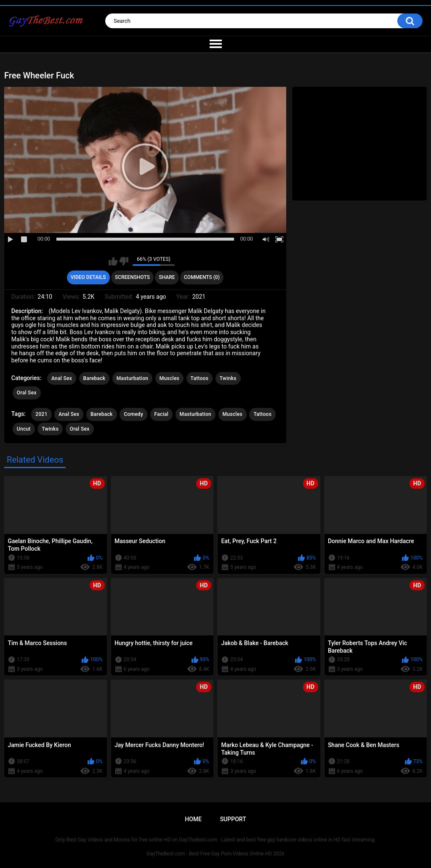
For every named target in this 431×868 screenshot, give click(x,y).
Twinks (228, 378)
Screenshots (132, 277)
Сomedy (133, 414)
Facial (162, 414)
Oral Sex (27, 393)
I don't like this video (124, 261)
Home (193, 819)
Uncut (24, 429)
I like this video (113, 261)
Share (167, 277)
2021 (41, 414)
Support (233, 819)
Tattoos (200, 378)
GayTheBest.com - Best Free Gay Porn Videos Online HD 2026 (215, 854)
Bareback (94, 378)
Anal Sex (62, 378)
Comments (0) (202, 277)
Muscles (169, 378)
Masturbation (132, 378)
